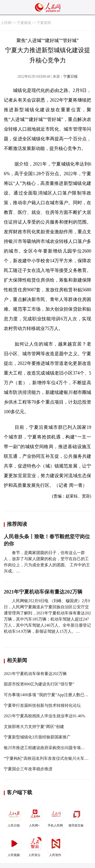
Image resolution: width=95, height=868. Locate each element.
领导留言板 (77, 816)
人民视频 (14, 846)
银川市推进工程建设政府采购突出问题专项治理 (46, 748)
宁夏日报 (70, 77)
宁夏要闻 (44, 23)
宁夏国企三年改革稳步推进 (28, 769)
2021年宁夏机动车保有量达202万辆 (43, 592)
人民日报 (14, 816)
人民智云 (35, 846)
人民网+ (35, 816)
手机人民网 (56, 816)
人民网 (6, 23)
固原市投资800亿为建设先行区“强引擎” (39, 684)
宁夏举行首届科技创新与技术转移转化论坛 (42, 705)
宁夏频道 (24, 23)
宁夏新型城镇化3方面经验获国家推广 (37, 737)
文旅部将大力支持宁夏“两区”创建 (34, 727)
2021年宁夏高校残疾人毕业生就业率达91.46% (44, 716)
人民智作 (56, 846)
